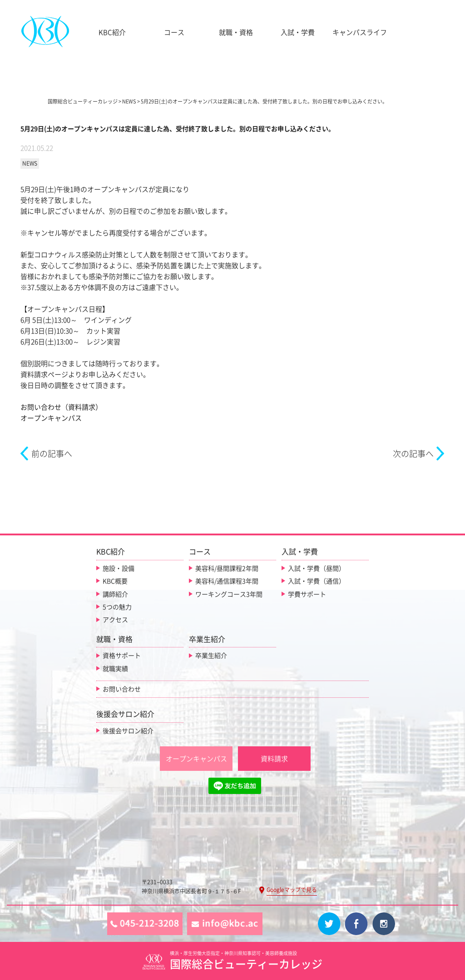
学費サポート (307, 594)
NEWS (30, 163)
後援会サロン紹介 (128, 731)
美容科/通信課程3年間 (227, 581)
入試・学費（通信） (317, 581)
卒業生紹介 (211, 656)
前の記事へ (52, 454)
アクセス (115, 620)
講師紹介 (115, 594)
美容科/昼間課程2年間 (227, 568)
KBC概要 (115, 581)
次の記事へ (413, 454)
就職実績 (115, 669)
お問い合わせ (122, 689)
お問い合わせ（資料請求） (61, 407)
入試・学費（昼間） (317, 568)
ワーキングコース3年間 (229, 594)
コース (174, 32)
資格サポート (122, 656)
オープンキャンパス (51, 418)
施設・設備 (119, 568)
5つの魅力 (117, 607)
